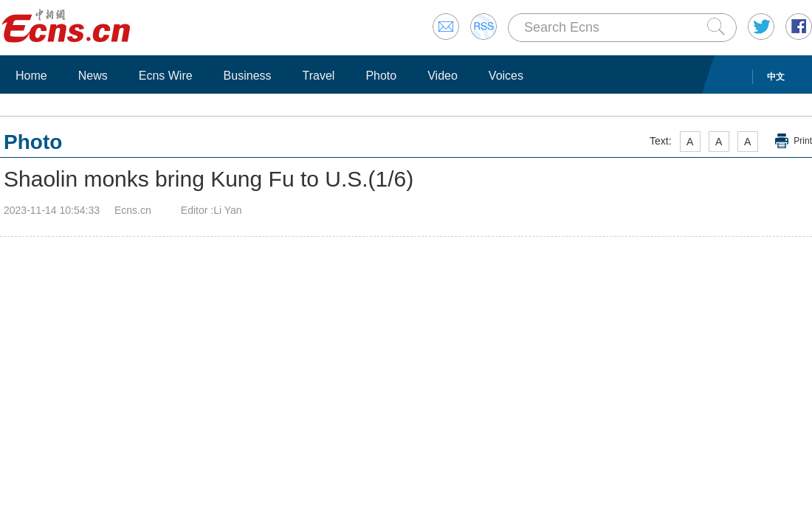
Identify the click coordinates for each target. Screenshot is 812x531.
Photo (381, 76)
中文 (776, 77)
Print (803, 141)
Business (248, 76)
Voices (506, 76)
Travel (319, 76)
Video (443, 76)
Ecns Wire (166, 76)
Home (31, 76)
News (93, 76)
